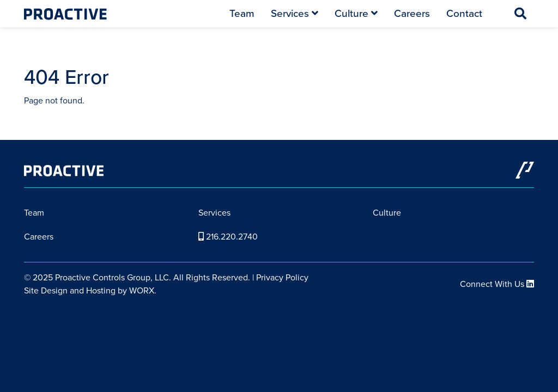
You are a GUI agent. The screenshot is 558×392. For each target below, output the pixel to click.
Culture (356, 13)
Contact (464, 13)
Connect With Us (497, 284)
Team (242, 13)
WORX (142, 290)
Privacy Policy (282, 277)
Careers (412, 13)
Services (295, 13)
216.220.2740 (228, 237)
